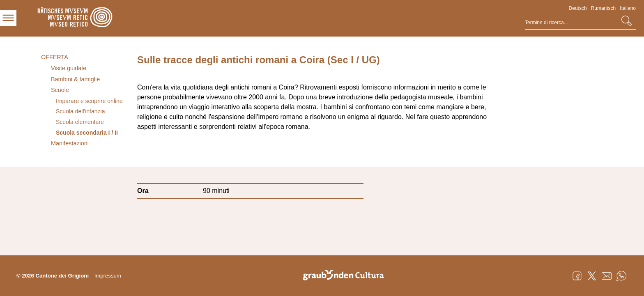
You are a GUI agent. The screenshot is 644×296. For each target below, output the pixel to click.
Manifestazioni (70, 143)
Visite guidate (69, 68)
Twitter (592, 276)
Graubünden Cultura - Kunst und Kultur (347, 276)
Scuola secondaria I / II (87, 133)
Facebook (577, 276)
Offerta (55, 57)
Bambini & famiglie (75, 79)
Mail (607, 276)
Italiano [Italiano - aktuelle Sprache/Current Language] (628, 8)
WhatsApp (621, 276)
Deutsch (578, 8)
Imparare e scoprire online (89, 101)
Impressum (108, 276)
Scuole (60, 90)
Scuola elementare (80, 122)
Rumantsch (604, 8)
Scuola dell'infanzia (80, 111)
